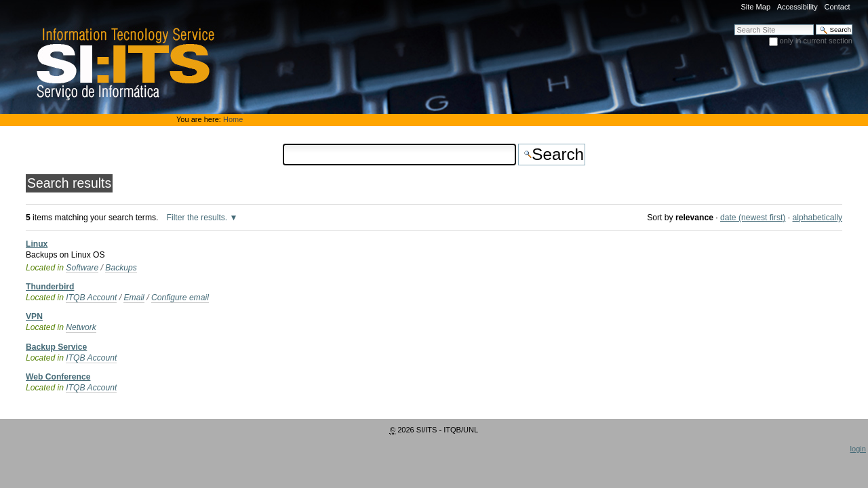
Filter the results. (198, 218)
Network (81, 327)
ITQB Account (91, 298)
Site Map (755, 7)
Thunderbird (50, 287)
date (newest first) (753, 218)
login (858, 449)
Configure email (180, 298)
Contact (837, 7)
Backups (121, 268)
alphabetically (817, 218)
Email (134, 298)
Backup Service (56, 347)
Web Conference (58, 377)
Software (82, 268)
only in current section (816, 41)
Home (233, 119)
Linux (37, 244)
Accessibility (797, 7)
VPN (34, 317)
